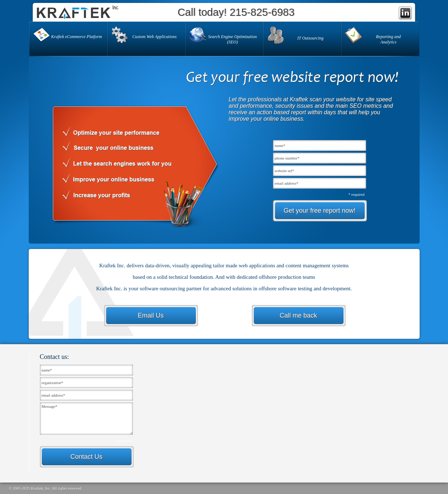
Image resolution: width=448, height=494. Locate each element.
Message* (86, 419)
